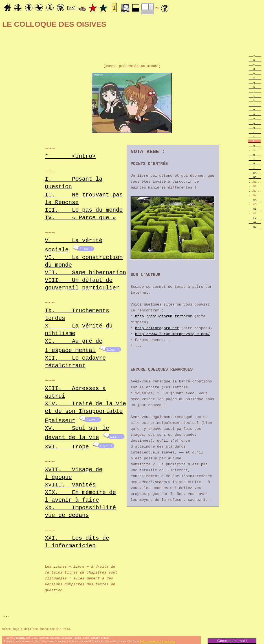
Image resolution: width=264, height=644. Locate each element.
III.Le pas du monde (84, 210)
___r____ (255, 132)
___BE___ (255, 177)
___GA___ (255, 222)
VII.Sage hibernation (85, 272)
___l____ (255, 105)
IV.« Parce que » (80, 218)
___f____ (255, 78)
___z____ (255, 168)
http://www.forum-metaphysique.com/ (172, 335)
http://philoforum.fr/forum (164, 317)
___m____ (255, 109)
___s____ (255, 137)
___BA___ (255, 173)
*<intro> (70, 156)
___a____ (255, 55)
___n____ (255, 114)
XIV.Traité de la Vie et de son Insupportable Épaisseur (85, 411)
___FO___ (255, 218)
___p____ (255, 123)
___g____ (255, 82)
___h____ (255, 87)
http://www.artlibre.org (158, 639)
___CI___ (255, 209)
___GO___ (255, 227)
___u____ (255, 146)
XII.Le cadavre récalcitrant (75, 361)
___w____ (255, 155)
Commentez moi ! (232, 641)
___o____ (255, 119)
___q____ (255, 128)
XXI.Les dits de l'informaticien (77, 539)
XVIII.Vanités (70, 482)
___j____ (255, 96)
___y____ (255, 164)
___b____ (255, 60)
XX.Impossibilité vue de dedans (80, 509)
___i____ (255, 91)
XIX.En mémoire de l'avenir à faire (80, 493)
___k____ (255, 100)
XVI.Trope (67, 444)
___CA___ (255, 200)
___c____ (255, 64)
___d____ (255, 69)
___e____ (255, 73)
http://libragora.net (157, 329)
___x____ (255, 159)
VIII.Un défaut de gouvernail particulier (82, 284)
